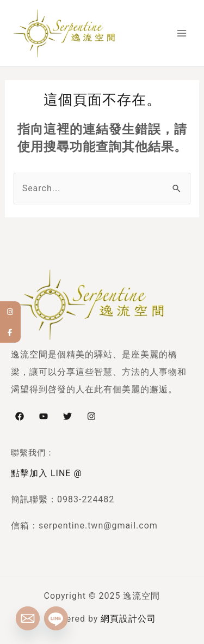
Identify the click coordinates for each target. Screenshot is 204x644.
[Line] (56, 618)
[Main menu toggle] (182, 33)
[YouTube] (44, 416)
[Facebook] (20, 416)
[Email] (28, 618)
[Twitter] (67, 416)
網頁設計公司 (128, 619)
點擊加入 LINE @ (47, 473)
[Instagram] (91, 416)
